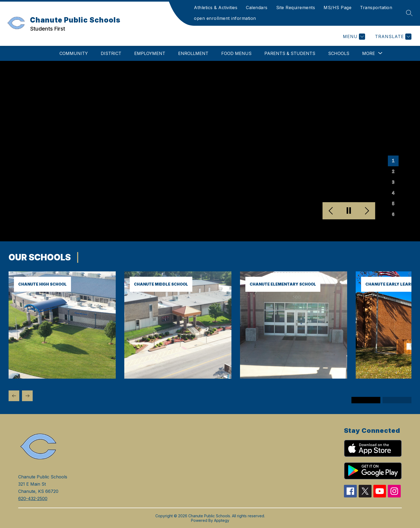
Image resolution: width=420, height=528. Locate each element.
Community (74, 53)
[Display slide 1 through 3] (366, 400)
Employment (150, 53)
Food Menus (236, 53)
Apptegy (222, 520)
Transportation (376, 8)
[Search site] (409, 13)
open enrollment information (225, 18)
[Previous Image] (331, 211)
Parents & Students (290, 53)
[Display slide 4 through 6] (397, 400)
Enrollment (193, 53)
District (111, 53)
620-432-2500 (33, 499)
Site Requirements (296, 8)
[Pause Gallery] (349, 211)
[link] (62, 377)
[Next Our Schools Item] (27, 396)
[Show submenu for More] (369, 53)
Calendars (257, 8)
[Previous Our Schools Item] (14, 396)
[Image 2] (393, 172)
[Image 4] (393, 193)
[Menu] (353, 37)
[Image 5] (393, 204)
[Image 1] (393, 161)
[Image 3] (393, 182)
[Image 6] (393, 215)
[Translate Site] (393, 37)
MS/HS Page (337, 8)
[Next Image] (366, 211)
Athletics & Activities (216, 8)
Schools (339, 53)
